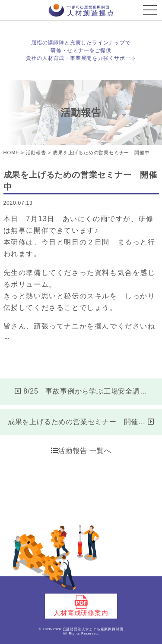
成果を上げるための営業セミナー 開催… (81, 422)
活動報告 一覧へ (81, 451)
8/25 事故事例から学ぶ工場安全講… (81, 391)
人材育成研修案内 (81, 606)
